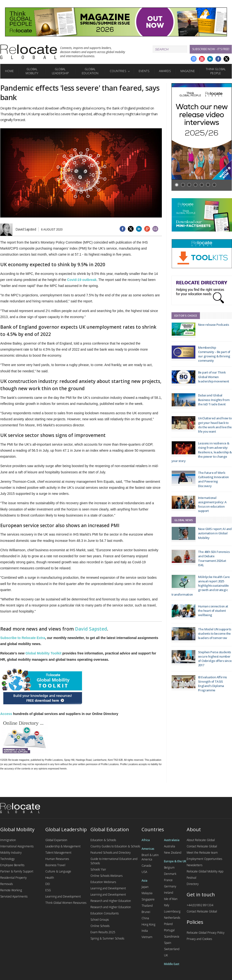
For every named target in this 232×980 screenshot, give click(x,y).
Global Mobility (32, 71)
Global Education (90, 71)
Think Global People (216, 71)
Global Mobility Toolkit (44, 653)
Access (6, 714)
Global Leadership (60, 71)
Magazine (188, 71)
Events (144, 71)
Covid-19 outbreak (82, 280)
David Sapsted (91, 629)
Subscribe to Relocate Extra (23, 638)
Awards (165, 71)
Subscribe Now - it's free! (211, 49)
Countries (118, 71)
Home (9, 71)
